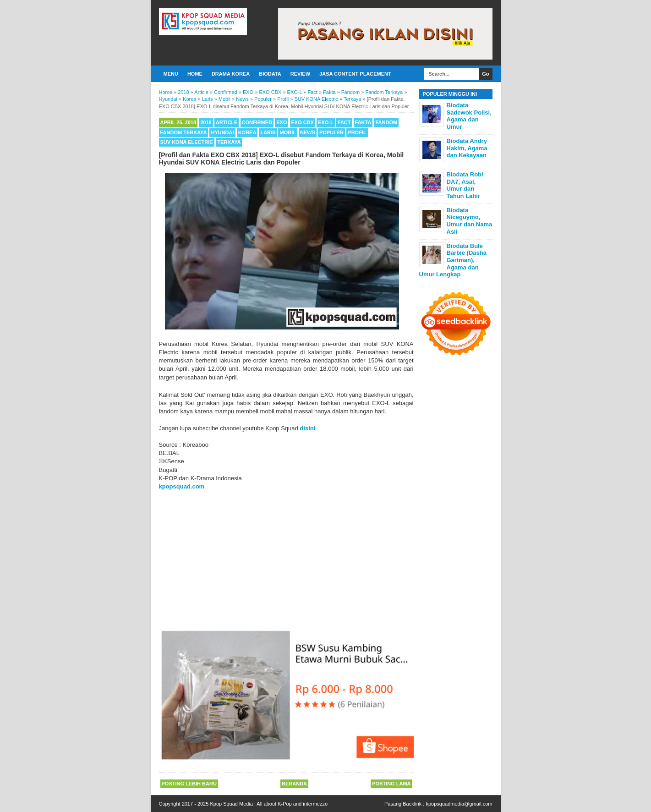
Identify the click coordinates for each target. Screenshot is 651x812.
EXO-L (326, 122)
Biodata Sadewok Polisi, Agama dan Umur (469, 116)
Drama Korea (231, 74)
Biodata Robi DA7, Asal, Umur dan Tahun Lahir (465, 185)
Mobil (287, 132)
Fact (344, 122)
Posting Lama (391, 784)
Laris (268, 132)
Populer (331, 132)
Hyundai (222, 132)
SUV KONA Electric (187, 142)
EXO (282, 122)
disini (307, 428)
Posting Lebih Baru (189, 784)
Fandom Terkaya (184, 132)
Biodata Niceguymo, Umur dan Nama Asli (470, 221)
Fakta (363, 122)
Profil (357, 132)
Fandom (386, 122)
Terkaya (229, 142)
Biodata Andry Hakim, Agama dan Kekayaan (467, 148)
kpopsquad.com (182, 486)
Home (195, 74)
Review (300, 74)
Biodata (270, 74)
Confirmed (257, 122)
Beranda (294, 784)
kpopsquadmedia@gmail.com (459, 804)
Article (227, 122)
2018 (206, 122)
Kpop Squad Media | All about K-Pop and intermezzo (269, 804)
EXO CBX (303, 122)
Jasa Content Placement (355, 74)
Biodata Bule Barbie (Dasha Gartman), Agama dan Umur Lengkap (453, 260)
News (308, 132)
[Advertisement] (286, 560)
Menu (171, 74)
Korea (247, 132)
